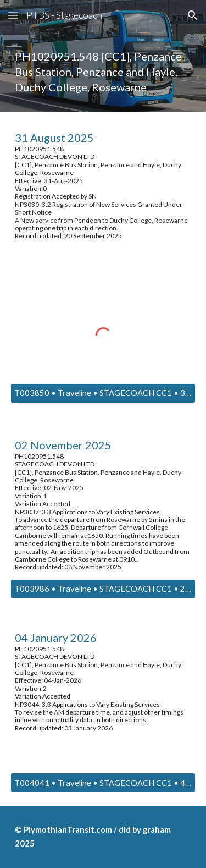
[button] (13, 15)
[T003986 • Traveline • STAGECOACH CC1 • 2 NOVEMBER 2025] (103, 589)
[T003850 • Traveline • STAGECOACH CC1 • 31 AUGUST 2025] (103, 393)
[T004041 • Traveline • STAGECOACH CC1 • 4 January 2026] (103, 783)
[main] (103, 72)
